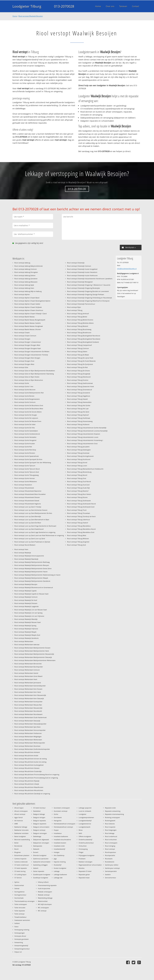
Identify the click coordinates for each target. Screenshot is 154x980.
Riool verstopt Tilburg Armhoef (78, 314)
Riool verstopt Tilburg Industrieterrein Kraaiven (84, 434)
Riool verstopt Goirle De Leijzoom (26, 418)
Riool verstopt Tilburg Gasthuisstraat (80, 383)
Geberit (36, 868)
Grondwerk (58, 817)
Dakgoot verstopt (39, 830)
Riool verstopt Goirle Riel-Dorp (25, 450)
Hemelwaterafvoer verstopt (63, 827)
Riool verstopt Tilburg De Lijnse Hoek (80, 358)
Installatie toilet (59, 846)
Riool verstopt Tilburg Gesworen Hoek (80, 386)
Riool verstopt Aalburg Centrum (26, 269)
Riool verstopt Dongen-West (24, 364)
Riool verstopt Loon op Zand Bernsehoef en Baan (32, 520)
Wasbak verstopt (44, 895)
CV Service (18, 878)
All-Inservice (19, 821)
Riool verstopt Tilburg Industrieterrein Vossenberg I (85, 440)
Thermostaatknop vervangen (25, 901)
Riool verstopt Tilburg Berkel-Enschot (80, 320)
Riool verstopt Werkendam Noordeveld (28, 711)
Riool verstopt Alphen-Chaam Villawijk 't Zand (30, 314)
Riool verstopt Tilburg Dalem (77, 351)
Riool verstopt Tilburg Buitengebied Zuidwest (83, 342)
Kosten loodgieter (60, 868)
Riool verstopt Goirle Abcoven (25, 390)
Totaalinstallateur (20, 917)
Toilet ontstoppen (21, 904)
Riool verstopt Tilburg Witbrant (78, 539)
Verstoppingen (20, 933)
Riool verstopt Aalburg (22, 263)
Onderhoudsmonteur (86, 843)
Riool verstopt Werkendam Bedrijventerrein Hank (32, 651)
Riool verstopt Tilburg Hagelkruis (79, 396)
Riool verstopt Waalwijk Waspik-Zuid (27, 635)
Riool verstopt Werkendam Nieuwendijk (28, 708)
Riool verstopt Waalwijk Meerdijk (26, 619)
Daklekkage (37, 836)
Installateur (58, 833)
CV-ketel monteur (39, 808)
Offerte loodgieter (85, 836)
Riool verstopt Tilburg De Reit (77, 367)
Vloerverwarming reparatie (47, 885)
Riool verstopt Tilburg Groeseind (78, 393)
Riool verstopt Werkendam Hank (26, 679)
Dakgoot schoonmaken (41, 827)
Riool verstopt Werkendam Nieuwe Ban (28, 705)
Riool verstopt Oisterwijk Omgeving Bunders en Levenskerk (88, 291)
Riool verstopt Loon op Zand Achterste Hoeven (31, 510)
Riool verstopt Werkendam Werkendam (28, 740)
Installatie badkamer (61, 836)
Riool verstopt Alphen (22, 294)
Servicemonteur (110, 878)
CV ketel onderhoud (21, 865)
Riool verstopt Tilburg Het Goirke (79, 405)
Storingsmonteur (20, 895)
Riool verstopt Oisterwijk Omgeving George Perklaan (86, 294)
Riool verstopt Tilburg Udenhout (78, 520)
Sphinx (17, 882)
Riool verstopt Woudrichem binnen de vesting (31, 759)
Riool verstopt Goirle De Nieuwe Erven (28, 421)
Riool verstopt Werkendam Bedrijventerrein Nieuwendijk (34, 654)
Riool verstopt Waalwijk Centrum (26, 597)
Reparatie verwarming (113, 811)
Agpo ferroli (19, 817)
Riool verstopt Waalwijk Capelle (25, 591)
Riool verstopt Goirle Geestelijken (26, 431)
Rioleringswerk (110, 821)
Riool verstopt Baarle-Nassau (25, 317)
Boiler (16, 843)
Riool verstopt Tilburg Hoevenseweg (80, 421)
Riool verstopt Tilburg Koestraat (78, 453)
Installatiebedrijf (59, 849)
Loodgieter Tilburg (27, 6)
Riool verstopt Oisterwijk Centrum (79, 266)
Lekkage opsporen (85, 808)
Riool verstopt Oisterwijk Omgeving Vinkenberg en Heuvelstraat (89, 298)
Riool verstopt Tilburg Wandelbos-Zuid (81, 532)
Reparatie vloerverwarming (114, 814)
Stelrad (17, 888)
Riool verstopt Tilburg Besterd (78, 326)
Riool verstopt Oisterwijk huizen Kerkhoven (82, 275)
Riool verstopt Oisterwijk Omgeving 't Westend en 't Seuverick (89, 285)
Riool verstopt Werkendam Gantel (26, 673)
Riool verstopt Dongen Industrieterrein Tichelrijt (31, 355)
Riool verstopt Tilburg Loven (77, 466)
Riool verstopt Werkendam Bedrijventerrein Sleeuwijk (33, 657)
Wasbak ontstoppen (45, 892)
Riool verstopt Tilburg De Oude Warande (81, 361)
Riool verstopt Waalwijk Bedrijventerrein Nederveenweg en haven (37, 575)
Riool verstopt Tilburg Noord (77, 475)
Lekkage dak (58, 878)
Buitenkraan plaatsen (22, 855)
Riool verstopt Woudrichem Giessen (27, 768)
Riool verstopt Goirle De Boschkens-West (29, 409)
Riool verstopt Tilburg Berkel (77, 317)
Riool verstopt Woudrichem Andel (26, 755)
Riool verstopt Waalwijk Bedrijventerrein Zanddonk (32, 581)
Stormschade (19, 898)
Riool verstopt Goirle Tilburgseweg (26, 475)
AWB (16, 824)
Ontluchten (83, 846)
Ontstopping (83, 849)
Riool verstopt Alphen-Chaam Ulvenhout (29, 310)
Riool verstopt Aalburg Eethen (25, 275)
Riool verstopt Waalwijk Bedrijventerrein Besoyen (32, 565)
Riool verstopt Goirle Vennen (25, 478)
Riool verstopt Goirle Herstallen (25, 437)
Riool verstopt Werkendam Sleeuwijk (27, 721)
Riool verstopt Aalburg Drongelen (26, 272)
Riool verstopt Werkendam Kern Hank (28, 692)
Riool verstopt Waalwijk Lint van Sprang (28, 613)
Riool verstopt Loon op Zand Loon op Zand (30, 539)
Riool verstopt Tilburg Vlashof (78, 523)
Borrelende (18, 846)
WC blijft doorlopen (45, 904)
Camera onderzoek (21, 862)
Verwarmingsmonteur (22, 949)
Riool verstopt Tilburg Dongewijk (79, 374)
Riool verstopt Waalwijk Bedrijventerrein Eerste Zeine (33, 568)
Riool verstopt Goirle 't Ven (24, 386)
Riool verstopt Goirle (22, 383)
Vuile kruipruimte (44, 888)
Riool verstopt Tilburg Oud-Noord (79, 481)
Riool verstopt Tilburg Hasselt (77, 399)
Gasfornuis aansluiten (41, 859)
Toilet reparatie (20, 911)
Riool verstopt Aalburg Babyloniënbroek (29, 266)
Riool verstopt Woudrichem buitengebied (29, 765)
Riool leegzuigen (111, 830)
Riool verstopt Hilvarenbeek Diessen (27, 497)
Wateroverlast (43, 901)
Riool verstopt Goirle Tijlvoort (25, 466)
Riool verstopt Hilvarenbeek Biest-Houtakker (30, 494)
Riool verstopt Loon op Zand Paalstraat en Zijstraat (32, 542)
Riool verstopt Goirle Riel (23, 447)
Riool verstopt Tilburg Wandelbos (79, 526)
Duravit (36, 852)
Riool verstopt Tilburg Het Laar (78, 409)
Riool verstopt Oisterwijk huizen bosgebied (82, 269)
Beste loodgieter (20, 836)
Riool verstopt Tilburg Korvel (77, 462)
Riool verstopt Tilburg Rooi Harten (79, 494)
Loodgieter (82, 814)
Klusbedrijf (58, 865)
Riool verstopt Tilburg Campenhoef (79, 345)
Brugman (18, 852)
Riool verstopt (110, 849)
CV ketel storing (20, 871)
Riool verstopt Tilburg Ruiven (77, 497)
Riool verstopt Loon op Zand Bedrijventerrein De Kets (33, 513)
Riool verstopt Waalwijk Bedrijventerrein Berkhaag (32, 562)
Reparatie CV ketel (85, 871)
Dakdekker (37, 811)
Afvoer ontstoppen (21, 811)
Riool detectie (110, 824)
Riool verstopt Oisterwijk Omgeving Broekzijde (83, 288)
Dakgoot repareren (40, 824)
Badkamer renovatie (21, 830)
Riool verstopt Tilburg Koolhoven (79, 459)
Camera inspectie (20, 859)
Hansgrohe (58, 821)
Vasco (16, 927)
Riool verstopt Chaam (22, 333)
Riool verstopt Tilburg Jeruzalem (78, 447)
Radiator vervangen (85, 862)
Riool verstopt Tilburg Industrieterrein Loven (83, 437)
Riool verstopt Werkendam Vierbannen (28, 733)
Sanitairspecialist (111, 871)
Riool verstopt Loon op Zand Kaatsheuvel (29, 529)
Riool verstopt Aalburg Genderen (26, 279)
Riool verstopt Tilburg (75, 310)
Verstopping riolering (22, 930)
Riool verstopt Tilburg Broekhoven (79, 333)
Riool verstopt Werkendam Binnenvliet (28, 664)
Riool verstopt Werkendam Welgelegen (28, 737)
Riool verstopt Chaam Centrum (25, 336)
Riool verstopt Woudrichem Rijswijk (27, 781)
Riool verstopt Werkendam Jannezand (28, 683)
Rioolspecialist (110, 855)
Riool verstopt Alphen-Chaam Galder (27, 304)
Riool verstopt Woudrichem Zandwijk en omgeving (32, 794)
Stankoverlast (19, 885)
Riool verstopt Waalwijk (23, 553)
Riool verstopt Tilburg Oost (77, 478)
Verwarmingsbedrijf (21, 946)
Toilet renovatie (20, 908)
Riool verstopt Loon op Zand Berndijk (28, 516)
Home (15, 16)
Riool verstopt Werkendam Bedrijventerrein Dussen (32, 648)
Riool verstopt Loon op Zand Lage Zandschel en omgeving (35, 532)
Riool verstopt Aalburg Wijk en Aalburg (28, 291)
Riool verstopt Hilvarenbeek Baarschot (28, 491)
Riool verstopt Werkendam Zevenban (27, 746)
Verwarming (19, 942)
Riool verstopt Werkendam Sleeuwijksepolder (30, 724)
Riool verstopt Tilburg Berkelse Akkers (80, 323)
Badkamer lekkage (21, 827)
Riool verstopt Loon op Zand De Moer (28, 523)
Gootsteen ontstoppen (62, 808)
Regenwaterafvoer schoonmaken (90, 865)
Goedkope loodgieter (41, 878)
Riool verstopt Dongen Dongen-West (27, 345)
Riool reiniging (110, 846)
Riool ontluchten (111, 840)
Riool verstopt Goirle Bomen (24, 396)
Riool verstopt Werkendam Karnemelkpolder (30, 686)
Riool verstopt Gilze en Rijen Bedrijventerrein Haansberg (34, 374)
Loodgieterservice (85, 824)
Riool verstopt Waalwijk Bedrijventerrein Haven (31, 572)
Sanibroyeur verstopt (112, 868)
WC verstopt (42, 911)
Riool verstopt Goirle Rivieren (25, 453)
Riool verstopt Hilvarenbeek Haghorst (28, 504)
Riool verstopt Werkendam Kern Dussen (28, 689)
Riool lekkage (110, 833)
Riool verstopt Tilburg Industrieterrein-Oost (82, 444)
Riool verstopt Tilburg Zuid (76, 545)
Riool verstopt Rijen (74, 307)
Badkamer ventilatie (21, 833)
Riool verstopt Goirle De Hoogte (26, 415)
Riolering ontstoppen (112, 817)
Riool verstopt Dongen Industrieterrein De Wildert (32, 351)
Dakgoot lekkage (39, 814)
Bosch (16, 849)
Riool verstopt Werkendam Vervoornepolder (30, 730)
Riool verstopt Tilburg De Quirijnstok (80, 364)
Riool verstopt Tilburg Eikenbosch (79, 377)
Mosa (81, 830)
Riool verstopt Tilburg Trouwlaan (79, 513)
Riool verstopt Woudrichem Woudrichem (29, 790)
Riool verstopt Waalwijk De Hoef (26, 600)
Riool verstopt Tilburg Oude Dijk (78, 488)
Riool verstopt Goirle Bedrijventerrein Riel (29, 393)
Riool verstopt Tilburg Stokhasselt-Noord (81, 504)
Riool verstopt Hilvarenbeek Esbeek (27, 501)
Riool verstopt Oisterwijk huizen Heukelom (82, 272)
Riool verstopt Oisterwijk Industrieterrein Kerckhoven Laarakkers (90, 279)
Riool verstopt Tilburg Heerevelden (79, 402)
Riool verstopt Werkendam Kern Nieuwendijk (30, 695)
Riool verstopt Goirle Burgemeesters (27, 399)
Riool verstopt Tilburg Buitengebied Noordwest (84, 339)
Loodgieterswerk (84, 827)
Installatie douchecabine (62, 840)
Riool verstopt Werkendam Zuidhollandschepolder (32, 749)
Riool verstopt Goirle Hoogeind (25, 440)
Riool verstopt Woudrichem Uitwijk (27, 784)
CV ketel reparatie (21, 868)
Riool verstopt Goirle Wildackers (26, 481)
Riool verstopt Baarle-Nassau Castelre (27, 323)
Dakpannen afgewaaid (41, 840)
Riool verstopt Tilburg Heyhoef (78, 415)
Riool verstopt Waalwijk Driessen (26, 603)
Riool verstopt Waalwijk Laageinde (26, 606)
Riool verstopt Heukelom (23, 485)
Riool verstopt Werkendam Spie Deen (27, 727)
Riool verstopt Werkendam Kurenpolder (28, 702)
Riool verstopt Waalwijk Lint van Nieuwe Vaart (31, 610)
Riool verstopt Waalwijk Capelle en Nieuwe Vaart (31, 594)
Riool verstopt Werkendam (24, 641)
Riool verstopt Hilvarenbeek (24, 488)
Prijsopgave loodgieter (87, 855)
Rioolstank (109, 859)
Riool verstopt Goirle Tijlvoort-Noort (27, 469)
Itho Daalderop (59, 855)
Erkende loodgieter (40, 855)
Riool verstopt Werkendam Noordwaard (28, 714)
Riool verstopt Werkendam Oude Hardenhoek (30, 717)
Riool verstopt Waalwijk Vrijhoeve (26, 629)
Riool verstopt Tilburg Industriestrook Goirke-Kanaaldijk (87, 428)
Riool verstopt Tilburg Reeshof (78, 491)
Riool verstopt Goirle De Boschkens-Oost (29, 405)
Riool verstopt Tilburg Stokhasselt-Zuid (81, 507)
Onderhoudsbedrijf (85, 840)
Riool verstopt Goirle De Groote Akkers (28, 412)
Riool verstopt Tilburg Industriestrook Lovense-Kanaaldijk (87, 431)
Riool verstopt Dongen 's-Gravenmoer (28, 342)
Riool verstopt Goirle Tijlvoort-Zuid (27, 472)
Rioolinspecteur (110, 852)
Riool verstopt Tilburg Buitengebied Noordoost (84, 336)
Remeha (81, 868)
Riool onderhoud (111, 836)
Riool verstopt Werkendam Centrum (27, 670)
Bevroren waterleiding (22, 840)
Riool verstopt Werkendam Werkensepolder (30, 743)
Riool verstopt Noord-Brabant (25, 545)
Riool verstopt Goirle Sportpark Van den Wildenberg (33, 462)
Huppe (56, 830)
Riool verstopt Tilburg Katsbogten (79, 450)
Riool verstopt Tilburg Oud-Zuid (78, 485)
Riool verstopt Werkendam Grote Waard (28, 676)
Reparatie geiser (84, 874)
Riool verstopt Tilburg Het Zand (78, 412)
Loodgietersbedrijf (85, 821)
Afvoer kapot (19, 808)
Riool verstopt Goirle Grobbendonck (27, 434)
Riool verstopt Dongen (22, 339)
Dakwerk (36, 849)
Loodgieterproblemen (86, 817)
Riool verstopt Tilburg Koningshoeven (80, 456)
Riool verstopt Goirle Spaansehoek (27, 456)
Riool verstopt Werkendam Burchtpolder (29, 667)
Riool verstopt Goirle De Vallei (25, 424)
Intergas (57, 852)
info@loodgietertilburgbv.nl (127, 269)
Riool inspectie (110, 827)
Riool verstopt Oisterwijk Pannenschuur (81, 304)
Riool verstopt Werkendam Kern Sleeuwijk (29, 698)
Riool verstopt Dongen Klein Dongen (27, 358)
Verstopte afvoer (20, 936)
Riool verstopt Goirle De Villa (25, 428)
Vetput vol (18, 952)
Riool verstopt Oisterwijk (76, 263)
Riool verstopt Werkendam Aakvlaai (27, 645)
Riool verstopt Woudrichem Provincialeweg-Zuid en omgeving (36, 778)
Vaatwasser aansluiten (22, 920)
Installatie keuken (60, 843)
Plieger (81, 852)
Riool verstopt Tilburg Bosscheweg (79, 329)
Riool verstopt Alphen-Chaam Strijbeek (28, 307)
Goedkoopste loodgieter (42, 874)
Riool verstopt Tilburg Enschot (78, 380)
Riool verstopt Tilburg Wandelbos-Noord (81, 529)
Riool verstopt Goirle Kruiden (25, 444)
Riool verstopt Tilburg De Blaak (78, 355)
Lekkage (57, 871)
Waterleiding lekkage (45, 898)
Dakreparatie (38, 846)
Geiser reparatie (39, 871)
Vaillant (17, 923)
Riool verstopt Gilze (21, 367)
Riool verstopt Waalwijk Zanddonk (26, 638)
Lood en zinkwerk (85, 811)
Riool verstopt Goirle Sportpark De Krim (28, 459)
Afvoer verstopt (20, 814)
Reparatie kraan (84, 878)
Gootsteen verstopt (61, 811)
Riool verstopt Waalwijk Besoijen (31, 16)
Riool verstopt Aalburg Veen (24, 288)
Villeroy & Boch (43, 882)
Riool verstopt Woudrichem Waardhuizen (29, 787)
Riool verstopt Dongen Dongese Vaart (28, 348)
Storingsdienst (19, 892)
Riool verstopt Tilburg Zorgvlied (78, 542)
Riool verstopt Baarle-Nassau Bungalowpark (30, 320)
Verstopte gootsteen (22, 939)
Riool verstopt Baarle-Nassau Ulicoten (28, 329)
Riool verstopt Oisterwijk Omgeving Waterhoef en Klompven (88, 301)
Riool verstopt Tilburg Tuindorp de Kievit (81, 516)
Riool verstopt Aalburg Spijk (24, 285)
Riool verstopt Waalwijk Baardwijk (26, 559)
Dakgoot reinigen (39, 817)
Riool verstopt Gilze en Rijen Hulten (27, 377)
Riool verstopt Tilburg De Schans (78, 371)
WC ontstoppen (43, 908)
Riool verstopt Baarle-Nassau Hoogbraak (29, 326)
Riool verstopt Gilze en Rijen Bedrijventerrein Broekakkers (35, 371)
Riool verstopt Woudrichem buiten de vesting (30, 762)
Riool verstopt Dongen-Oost (24, 361)
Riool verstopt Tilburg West (77, 535)
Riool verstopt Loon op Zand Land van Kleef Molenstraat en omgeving (39, 535)
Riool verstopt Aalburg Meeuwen (26, 282)
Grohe (56, 814)
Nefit (80, 833)
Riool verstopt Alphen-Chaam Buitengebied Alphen (32, 301)
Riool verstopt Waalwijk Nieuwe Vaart (28, 622)
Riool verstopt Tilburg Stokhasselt (79, 501)
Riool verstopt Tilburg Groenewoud (80, 390)
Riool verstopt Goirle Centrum (25, 402)
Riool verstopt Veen (21, 549)
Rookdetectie (110, 862)
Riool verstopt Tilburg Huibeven (78, 424)
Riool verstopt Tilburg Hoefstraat (79, 418)
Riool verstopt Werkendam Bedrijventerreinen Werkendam (35, 660)
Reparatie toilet (110, 808)
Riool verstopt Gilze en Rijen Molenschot (29, 380)
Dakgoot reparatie (39, 821)
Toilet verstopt (19, 914)
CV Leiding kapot (20, 874)
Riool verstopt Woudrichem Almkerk (27, 752)
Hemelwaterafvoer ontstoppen (65, 824)
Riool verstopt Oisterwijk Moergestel (80, 282)
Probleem (82, 859)
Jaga (55, 859)
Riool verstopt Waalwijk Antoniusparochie (29, 556)
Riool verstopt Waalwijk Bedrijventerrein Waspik (31, 578)
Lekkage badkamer (60, 874)
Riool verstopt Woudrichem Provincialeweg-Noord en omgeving (37, 774)
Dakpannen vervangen (41, 843)
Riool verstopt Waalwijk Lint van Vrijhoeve (29, 616)
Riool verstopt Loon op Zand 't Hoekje (28, 507)
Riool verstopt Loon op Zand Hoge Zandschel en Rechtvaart (35, 526)
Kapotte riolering (60, 862)
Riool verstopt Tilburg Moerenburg (79, 472)
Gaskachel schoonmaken (42, 862)
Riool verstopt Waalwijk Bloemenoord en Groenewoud (34, 587)
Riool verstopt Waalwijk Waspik (25, 632)
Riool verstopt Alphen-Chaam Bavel (27, 298)
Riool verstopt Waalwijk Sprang (25, 626)
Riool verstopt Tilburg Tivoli (77, 510)
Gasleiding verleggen (40, 865)
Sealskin (108, 874)
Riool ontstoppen (111, 843)
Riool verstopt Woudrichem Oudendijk (28, 771)
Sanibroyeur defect (112, 865)
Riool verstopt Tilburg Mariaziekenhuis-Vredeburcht (85, 469)
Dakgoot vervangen (40, 833)
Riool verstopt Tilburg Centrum (78, 348)
